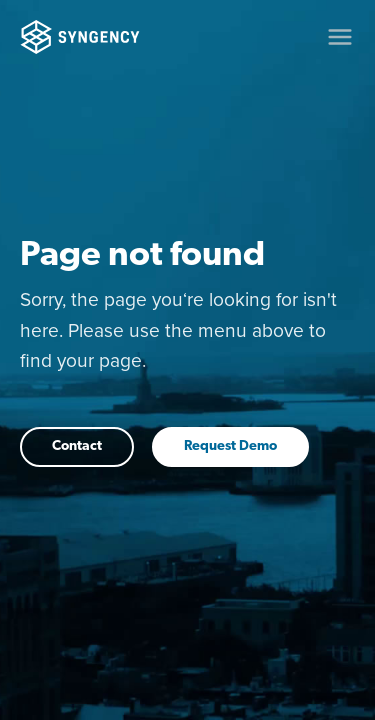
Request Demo (230, 446)
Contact (77, 446)
